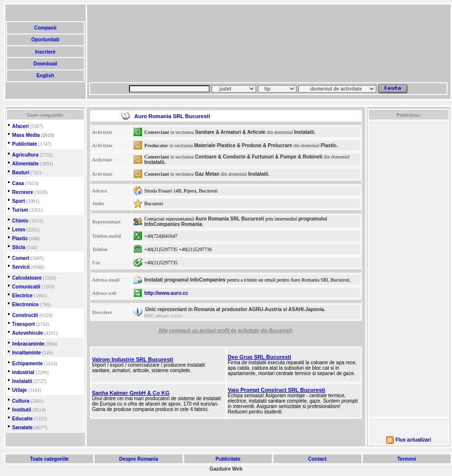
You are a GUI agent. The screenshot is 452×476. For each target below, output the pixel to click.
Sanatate (23, 428)
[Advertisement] (137, 43)
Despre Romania (138, 459)
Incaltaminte (27, 353)
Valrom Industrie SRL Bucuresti (133, 359)
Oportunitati (46, 40)
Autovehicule (28, 333)
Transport (24, 324)
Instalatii (22, 381)
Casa (18, 183)
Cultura (21, 401)
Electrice (23, 296)
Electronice (26, 304)
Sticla (19, 247)
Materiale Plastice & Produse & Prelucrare (243, 145)
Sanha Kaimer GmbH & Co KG (131, 393)
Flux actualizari (413, 440)
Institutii (22, 410)
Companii (45, 28)
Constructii (25, 315)
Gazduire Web (226, 469)
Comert (21, 258)
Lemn (19, 230)
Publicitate (25, 144)
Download (45, 64)
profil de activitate (238, 331)
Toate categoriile (49, 459)
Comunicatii (26, 287)
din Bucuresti (276, 331)
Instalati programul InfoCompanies (185, 280)
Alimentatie (26, 164)
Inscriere (45, 52)
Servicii (21, 267)
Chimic (20, 221)
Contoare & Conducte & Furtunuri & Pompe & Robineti (259, 157)
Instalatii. (305, 132)
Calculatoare (27, 278)
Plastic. (329, 145)
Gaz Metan (207, 174)
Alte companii (175, 331)
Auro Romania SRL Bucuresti (229, 219)
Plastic (20, 238)
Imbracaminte (28, 344)
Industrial (23, 372)
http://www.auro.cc (166, 293)
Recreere (23, 192)
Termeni (407, 459)
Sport (19, 201)
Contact (317, 459)
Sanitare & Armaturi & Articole (230, 132)
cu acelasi (205, 331)
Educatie (23, 419)
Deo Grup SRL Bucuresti (260, 357)
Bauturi (21, 173)
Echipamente (28, 364)
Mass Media (26, 135)
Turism (20, 210)
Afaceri (21, 126)
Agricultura (25, 155)
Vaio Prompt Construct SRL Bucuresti (277, 390)
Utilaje (20, 390)
